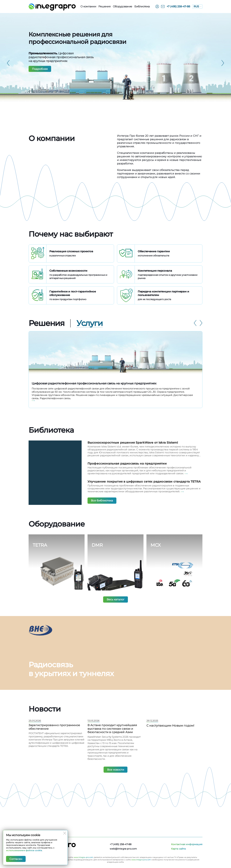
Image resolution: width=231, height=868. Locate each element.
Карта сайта (178, 849)
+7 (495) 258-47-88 (178, 6)
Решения (104, 6)
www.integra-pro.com (84, 857)
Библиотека (142, 6)
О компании (88, 6)
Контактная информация (187, 844)
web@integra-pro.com (123, 849)
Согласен (16, 859)
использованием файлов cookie (24, 850)
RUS (197, 6)
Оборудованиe (122, 6)
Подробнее (40, 69)
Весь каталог (116, 606)
